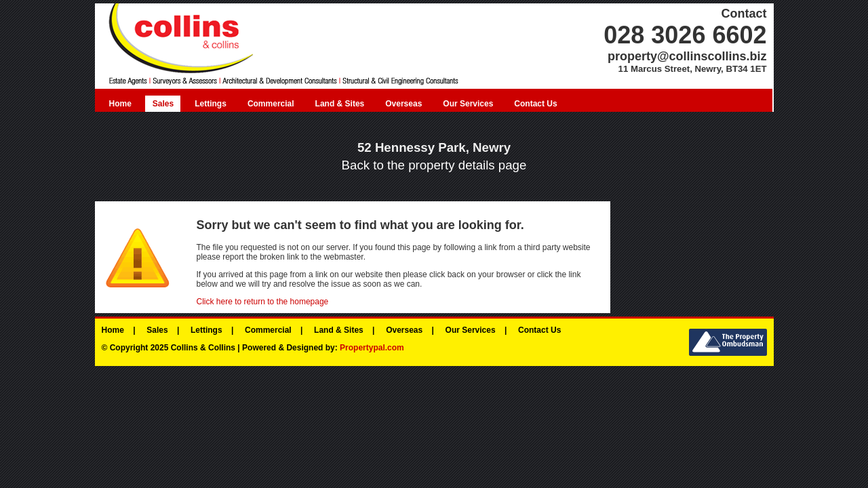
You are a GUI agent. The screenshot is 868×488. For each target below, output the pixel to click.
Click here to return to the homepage (263, 302)
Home (120, 104)
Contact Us (535, 104)
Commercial (271, 104)
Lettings (211, 104)
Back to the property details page (434, 165)
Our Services (468, 104)
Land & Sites (340, 104)
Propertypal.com (372, 348)
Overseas (403, 104)
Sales (163, 104)
